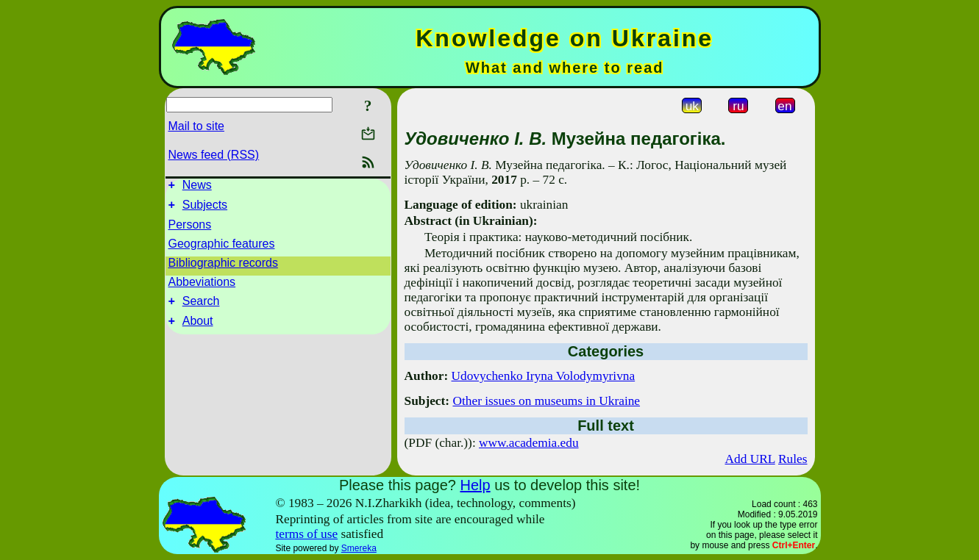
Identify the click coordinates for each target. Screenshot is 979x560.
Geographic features (222, 248)
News (197, 187)
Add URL (750, 459)
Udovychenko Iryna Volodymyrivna (544, 376)
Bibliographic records (223, 267)
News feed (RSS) (214, 155)
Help (475, 485)
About (198, 330)
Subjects (205, 209)
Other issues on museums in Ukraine (546, 401)
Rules (793, 459)
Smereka (359, 548)
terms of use (306, 534)
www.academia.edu (529, 443)
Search (201, 308)
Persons (190, 229)
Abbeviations (202, 286)
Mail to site (196, 126)
